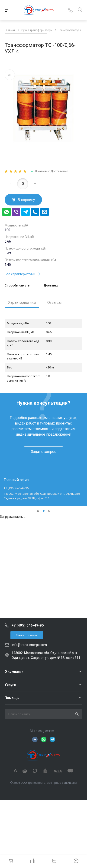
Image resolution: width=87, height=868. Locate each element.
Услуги (10, 685)
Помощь (12, 698)
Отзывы (55, 303)
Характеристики (22, 303)
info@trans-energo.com (29, 645)
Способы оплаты (18, 286)
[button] (38, 511)
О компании (14, 672)
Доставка (51, 286)
